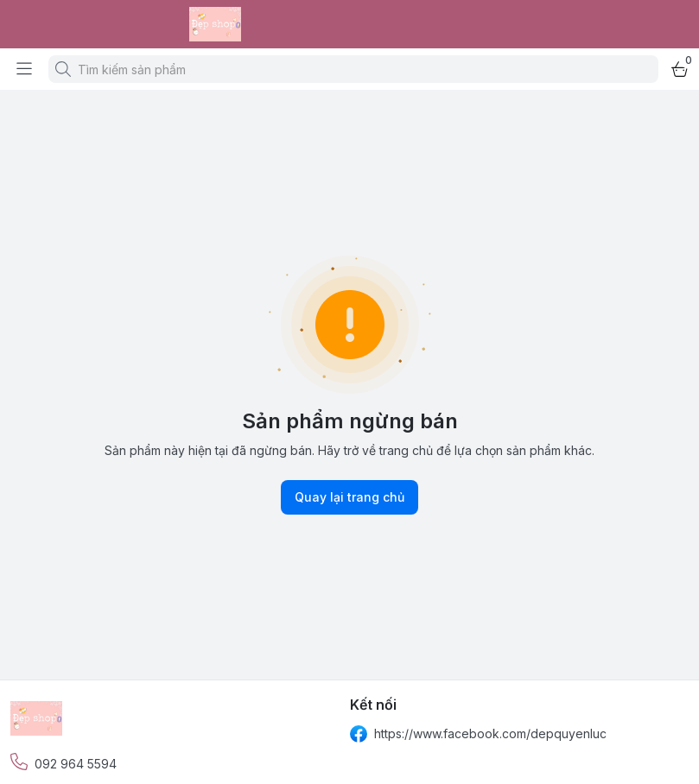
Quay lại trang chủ (349, 497)
